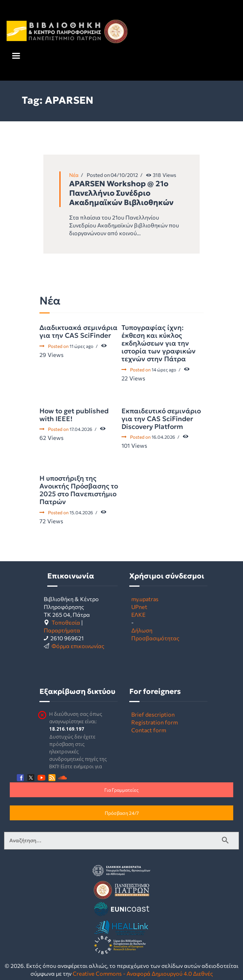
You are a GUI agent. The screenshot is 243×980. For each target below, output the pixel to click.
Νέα (74, 175)
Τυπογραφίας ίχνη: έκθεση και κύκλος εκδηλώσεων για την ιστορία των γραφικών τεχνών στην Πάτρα (159, 343)
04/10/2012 (124, 175)
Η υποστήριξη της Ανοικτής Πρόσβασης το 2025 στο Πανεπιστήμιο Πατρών (79, 490)
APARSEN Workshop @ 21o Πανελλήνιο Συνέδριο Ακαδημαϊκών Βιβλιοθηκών (121, 193)
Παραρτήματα (62, 630)
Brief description (153, 714)
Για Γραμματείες (121, 790)
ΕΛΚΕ (138, 614)
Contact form (149, 730)
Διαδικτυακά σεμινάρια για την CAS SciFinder (79, 331)
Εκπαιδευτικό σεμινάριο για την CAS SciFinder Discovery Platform (161, 419)
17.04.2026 (81, 429)
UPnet (139, 607)
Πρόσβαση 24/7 (122, 813)
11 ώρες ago (81, 346)
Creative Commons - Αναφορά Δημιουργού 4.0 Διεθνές (143, 973)
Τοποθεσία (66, 622)
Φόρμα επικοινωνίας (78, 646)
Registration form (155, 722)
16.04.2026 (163, 437)
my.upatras (145, 599)
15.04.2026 (81, 512)
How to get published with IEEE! (74, 415)
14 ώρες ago (164, 369)
